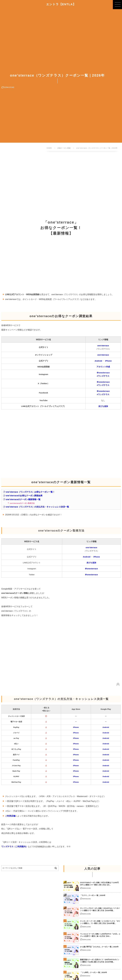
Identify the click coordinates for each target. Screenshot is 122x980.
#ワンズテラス (103, 376)
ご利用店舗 (10, 816)
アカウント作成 (103, 367)
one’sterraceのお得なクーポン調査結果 (23, 496)
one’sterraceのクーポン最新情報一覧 (22, 499)
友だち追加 (103, 406)
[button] (117, 5)
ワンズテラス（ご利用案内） (15, 846)
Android (98, 361)
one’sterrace (103, 346)
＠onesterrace (103, 373)
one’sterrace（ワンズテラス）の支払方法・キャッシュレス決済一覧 (36, 507)
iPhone (108, 361)
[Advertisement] (61, 183)
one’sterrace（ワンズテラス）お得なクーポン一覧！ (29, 492)
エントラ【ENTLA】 (61, 4)
